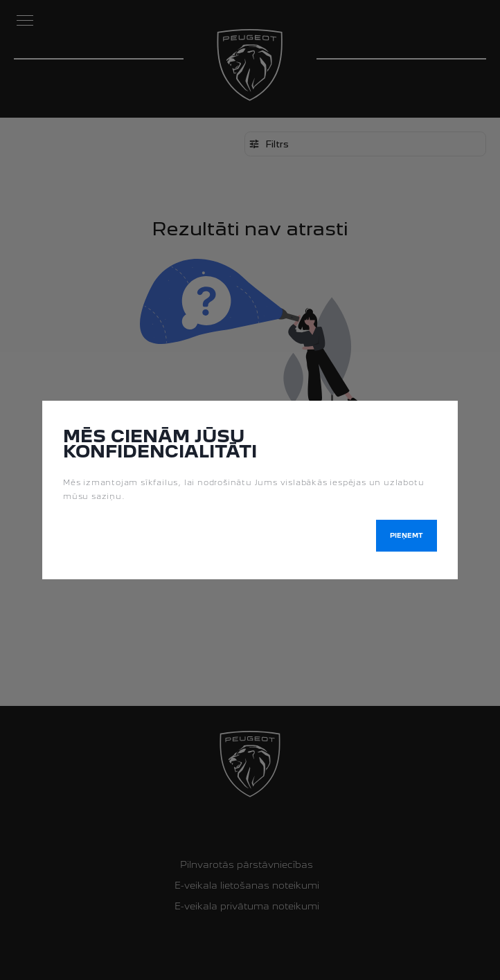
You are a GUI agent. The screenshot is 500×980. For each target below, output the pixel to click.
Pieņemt (407, 535)
